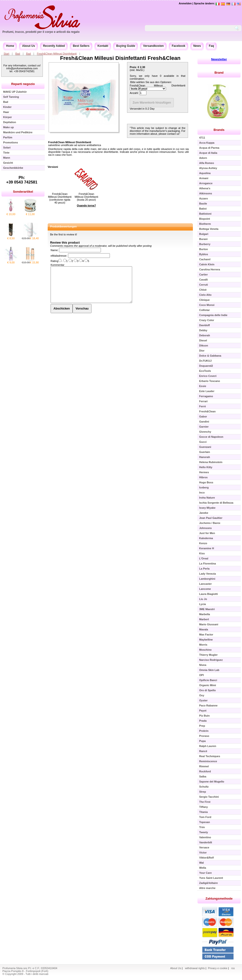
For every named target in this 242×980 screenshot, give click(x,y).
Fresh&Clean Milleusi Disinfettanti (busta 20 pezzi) (86, 197)
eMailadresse (58, 256)
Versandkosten (153, 46)
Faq (211, 46)
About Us (28, 46)
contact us (173, 134)
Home (10, 46)
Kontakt (103, 46)
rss (233, 968)
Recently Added (54, 46)
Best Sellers (81, 46)
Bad (18, 54)
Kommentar (57, 265)
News (197, 46)
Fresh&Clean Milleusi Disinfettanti (57, 54)
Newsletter (219, 59)
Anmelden (185, 3)
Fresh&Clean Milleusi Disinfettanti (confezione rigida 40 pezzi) (60, 198)
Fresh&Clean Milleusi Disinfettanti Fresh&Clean (120, 58)
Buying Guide (126, 46)
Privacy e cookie (218, 968)
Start (6, 54)
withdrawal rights (195, 968)
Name (54, 250)
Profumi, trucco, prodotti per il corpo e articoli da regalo (41, 32)
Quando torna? (87, 205)
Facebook (179, 46)
